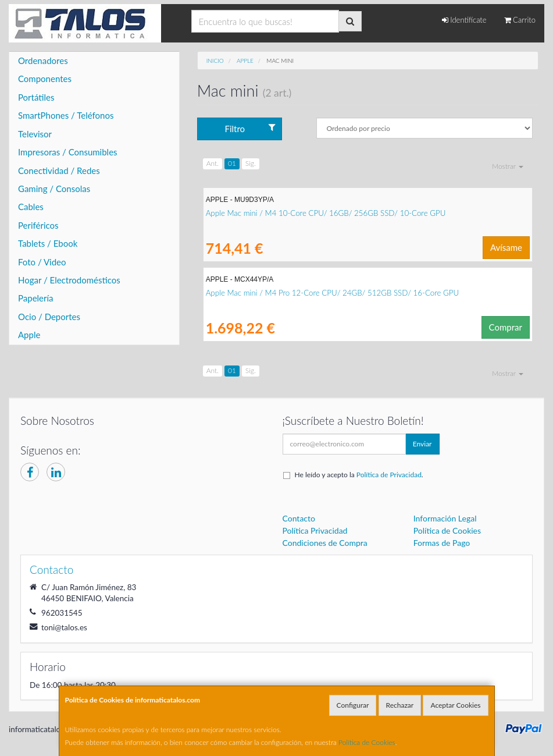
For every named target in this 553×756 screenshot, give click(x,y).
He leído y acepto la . (359, 475)
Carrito (520, 20)
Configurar (353, 705)
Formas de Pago (442, 543)
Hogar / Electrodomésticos (69, 280)
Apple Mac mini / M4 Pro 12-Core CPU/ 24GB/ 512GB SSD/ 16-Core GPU (333, 293)
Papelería (36, 298)
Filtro (251, 128)
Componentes (45, 79)
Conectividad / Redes (59, 171)
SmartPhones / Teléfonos (66, 115)
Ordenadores (43, 61)
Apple (29, 335)
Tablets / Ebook (48, 243)
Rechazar (400, 705)
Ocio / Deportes (49, 317)
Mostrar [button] (508, 166)
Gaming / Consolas (54, 189)
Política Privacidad (315, 530)
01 (232, 163)
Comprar (506, 327)
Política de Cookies (367, 742)
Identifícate (464, 20)
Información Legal (445, 518)
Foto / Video (42, 262)
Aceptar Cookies (455, 705)
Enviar (422, 444)
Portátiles (36, 97)
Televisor (35, 134)
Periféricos (38, 225)
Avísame (506, 247)
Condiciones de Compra (325, 543)
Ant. (213, 163)
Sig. (251, 163)
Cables (31, 207)
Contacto (299, 518)
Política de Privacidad (389, 475)
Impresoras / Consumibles (68, 152)
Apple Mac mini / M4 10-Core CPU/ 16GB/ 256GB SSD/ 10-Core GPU (326, 213)
